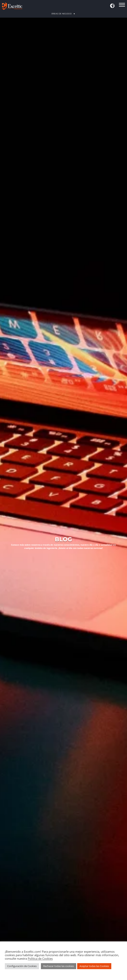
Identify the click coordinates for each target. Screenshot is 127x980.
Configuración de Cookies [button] (22, 966)
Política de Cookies (40, 958)
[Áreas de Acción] (122, 6)
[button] (113, 6)
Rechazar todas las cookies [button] (59, 966)
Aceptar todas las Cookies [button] (94, 966)
